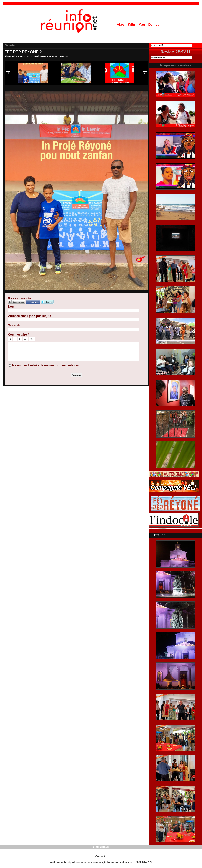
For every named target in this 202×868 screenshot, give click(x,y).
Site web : (15, 325)
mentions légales (101, 847)
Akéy (121, 24)
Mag (142, 24)
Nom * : (13, 307)
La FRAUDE (158, 535)
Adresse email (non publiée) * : (30, 316)
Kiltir (132, 24)
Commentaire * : (19, 335)
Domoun (155, 24)
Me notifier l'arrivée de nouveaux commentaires (45, 365)
